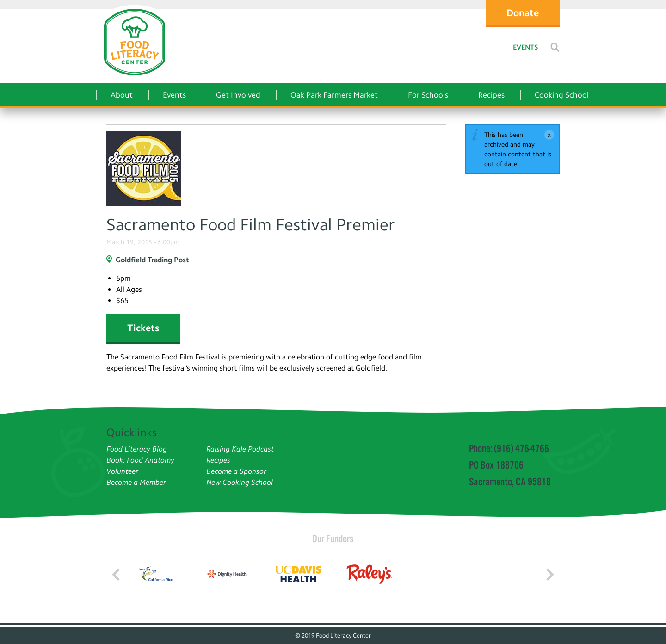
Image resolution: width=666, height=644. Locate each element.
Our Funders (333, 539)
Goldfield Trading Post (152, 260)
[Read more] (555, 47)
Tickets (143, 328)
